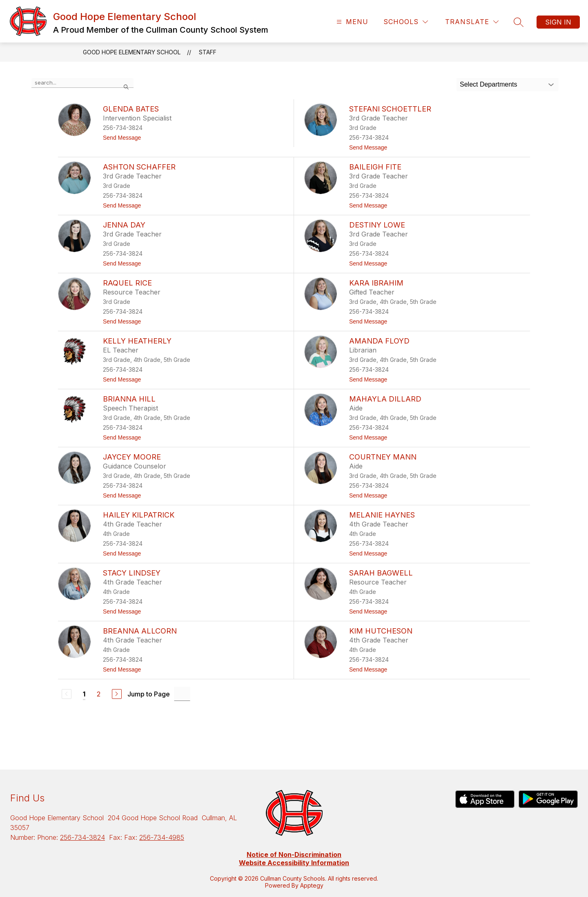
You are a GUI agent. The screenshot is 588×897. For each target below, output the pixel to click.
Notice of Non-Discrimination (294, 855)
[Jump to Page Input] (182, 694)
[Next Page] (117, 694)
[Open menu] (351, 22)
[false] (82, 83)
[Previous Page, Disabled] (67, 694)
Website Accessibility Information (294, 863)
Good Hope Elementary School (132, 52)
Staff (208, 52)
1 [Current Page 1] (84, 694)
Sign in (558, 22)
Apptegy (312, 885)
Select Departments (489, 84)
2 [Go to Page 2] (99, 694)
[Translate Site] (472, 22)
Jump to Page (149, 694)
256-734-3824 (82, 837)
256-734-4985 (162, 837)
